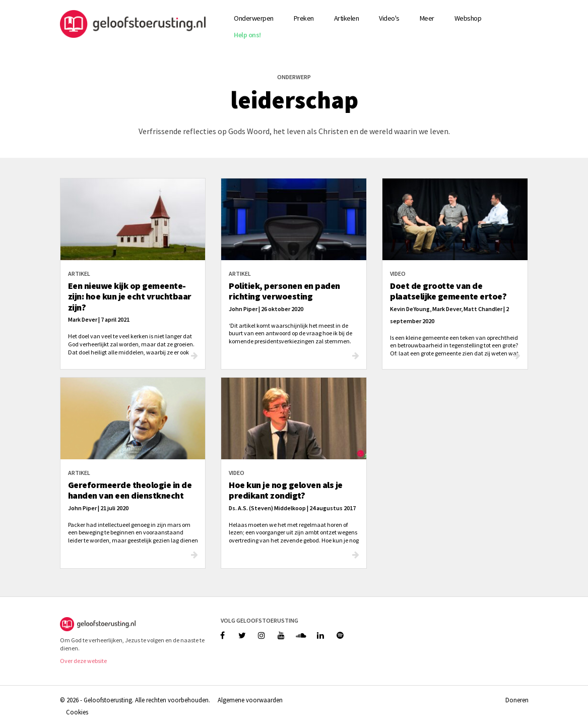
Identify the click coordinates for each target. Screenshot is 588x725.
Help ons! (247, 35)
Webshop (468, 18)
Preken (304, 18)
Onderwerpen (254, 18)
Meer (427, 18)
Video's (389, 18)
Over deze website (83, 661)
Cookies (77, 712)
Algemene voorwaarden (250, 700)
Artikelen (347, 18)
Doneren (517, 700)
